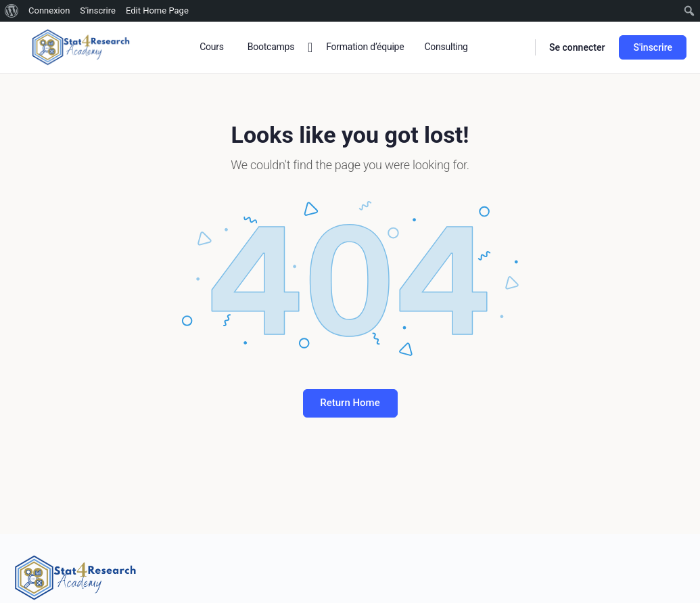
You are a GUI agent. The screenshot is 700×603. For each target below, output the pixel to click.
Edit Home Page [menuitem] (157, 10)
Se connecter (577, 47)
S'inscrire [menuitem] (98, 10)
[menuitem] (12, 11)
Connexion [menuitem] (49, 10)
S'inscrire (653, 47)
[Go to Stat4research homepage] (81, 46)
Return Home (350, 403)
